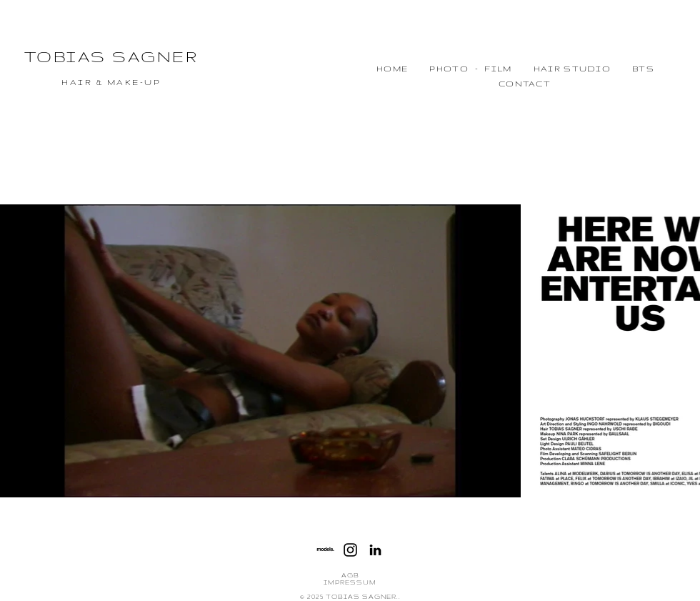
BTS (643, 69)
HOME (392, 69)
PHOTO (449, 69)
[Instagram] (350, 550)
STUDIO (586, 69)
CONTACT (525, 84)
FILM (498, 69)
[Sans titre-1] (325, 550)
